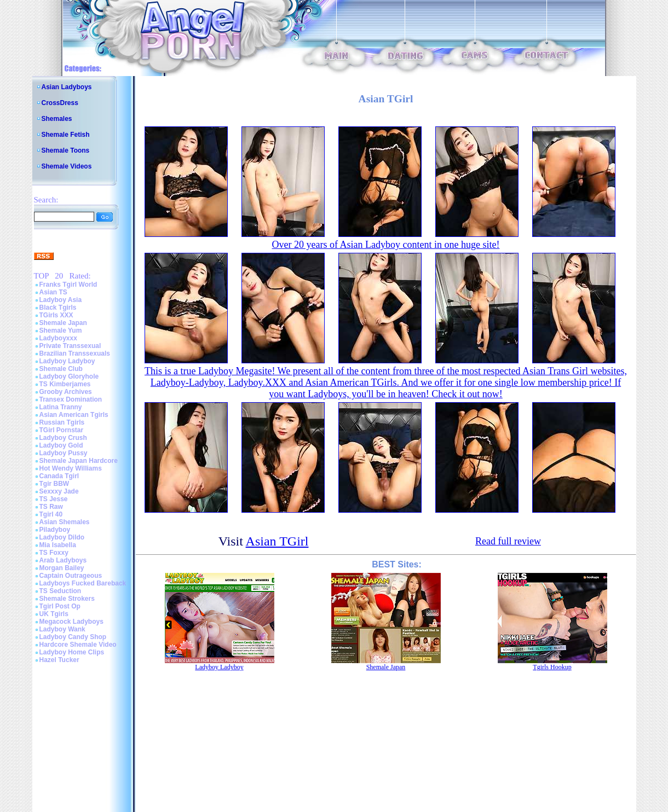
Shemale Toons (66, 150)
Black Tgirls (58, 308)
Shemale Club (61, 369)
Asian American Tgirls (74, 415)
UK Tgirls (54, 614)
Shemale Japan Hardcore (79, 461)
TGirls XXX (56, 315)
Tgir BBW (54, 484)
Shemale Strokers (67, 599)
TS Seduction (61, 591)
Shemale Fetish (66, 135)
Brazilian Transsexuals (75, 353)
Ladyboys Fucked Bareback (83, 583)
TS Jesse (54, 499)
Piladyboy (55, 530)
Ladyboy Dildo (62, 537)
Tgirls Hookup (552, 667)
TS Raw (51, 507)
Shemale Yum (61, 330)
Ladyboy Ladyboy (67, 361)
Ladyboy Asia (61, 300)
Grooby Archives (66, 392)
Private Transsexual (70, 346)
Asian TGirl (277, 541)
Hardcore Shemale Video (78, 645)
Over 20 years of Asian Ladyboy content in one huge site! (386, 245)
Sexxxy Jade (59, 491)
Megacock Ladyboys (71, 622)
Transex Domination (71, 399)
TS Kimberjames (65, 384)
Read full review (508, 541)
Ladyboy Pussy (64, 453)
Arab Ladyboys (63, 560)
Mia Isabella (58, 545)
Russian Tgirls (62, 422)
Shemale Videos (67, 166)
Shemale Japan (63, 323)
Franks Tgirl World (68, 285)
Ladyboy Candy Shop (73, 637)
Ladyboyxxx (58, 338)
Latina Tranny (61, 407)
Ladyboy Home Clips (72, 652)
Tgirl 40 (51, 514)
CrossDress (60, 103)
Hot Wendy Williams (71, 468)
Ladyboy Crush (63, 438)
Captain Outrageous (71, 576)
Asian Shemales (65, 522)
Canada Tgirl (59, 476)
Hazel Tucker (59, 660)
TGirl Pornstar (62, 430)
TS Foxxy (54, 553)
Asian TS (53, 292)
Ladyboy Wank (62, 629)
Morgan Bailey (62, 568)
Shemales (57, 119)
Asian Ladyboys (67, 87)
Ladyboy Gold (61, 445)
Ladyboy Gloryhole (69, 376)
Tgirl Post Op (60, 606)
